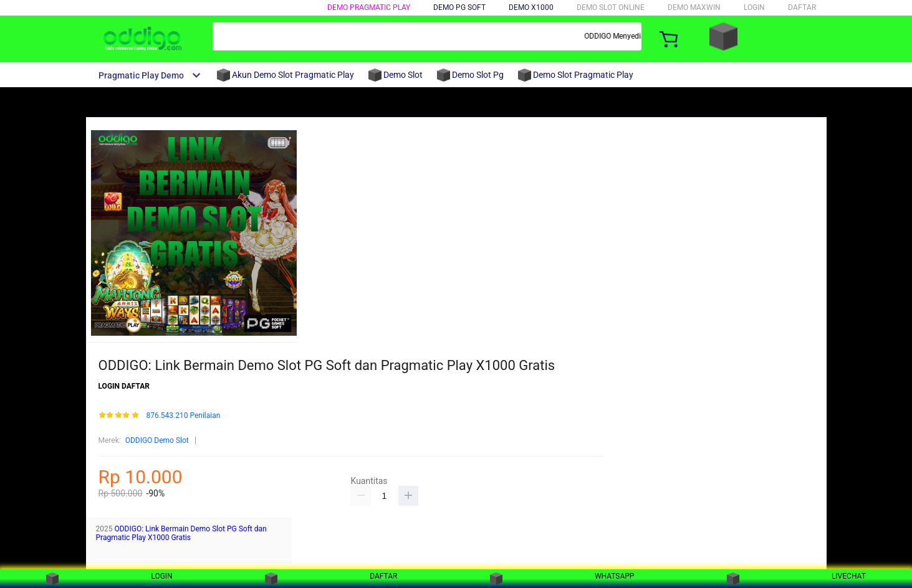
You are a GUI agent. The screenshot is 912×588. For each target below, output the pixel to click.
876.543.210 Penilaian (183, 416)
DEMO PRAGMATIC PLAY (369, 7)
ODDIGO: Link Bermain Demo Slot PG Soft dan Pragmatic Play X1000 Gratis (181, 533)
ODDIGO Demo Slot (157, 440)
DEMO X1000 (531, 7)
